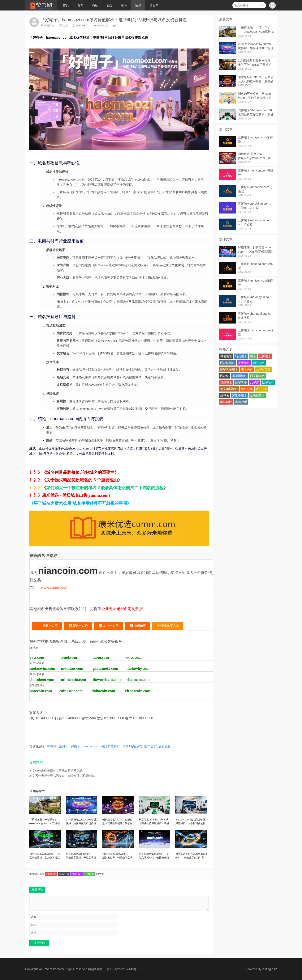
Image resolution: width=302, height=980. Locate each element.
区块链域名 (228, 363)
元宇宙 (254, 382)
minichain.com (73, 680)
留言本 (154, 5)
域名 (253, 356)
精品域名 (51, 874)
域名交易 (247, 389)
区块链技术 (257, 395)
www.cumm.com (55, 587)
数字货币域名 (229, 369)
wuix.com (133, 657)
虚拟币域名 (240, 376)
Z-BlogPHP (269, 969)
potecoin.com (41, 691)
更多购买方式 (168, 626)
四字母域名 (257, 376)
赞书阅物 (48, 26)
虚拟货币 (241, 402)
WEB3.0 (261, 389)
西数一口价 (47, 626)
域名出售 (64, 874)
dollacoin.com (103, 691)
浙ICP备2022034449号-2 (123, 969)
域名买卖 (247, 369)
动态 (109, 5)
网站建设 (226, 402)
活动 (124, 5)
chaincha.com (138, 680)
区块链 (225, 376)
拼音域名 (77, 874)
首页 (66, 5)
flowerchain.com (107, 680)
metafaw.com (72, 669)
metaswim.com (42, 669)
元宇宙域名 (263, 369)
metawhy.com (138, 669)
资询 (80, 5)
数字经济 (268, 382)
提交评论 (39, 943)
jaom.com (101, 657)
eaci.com (37, 657)
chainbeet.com (42, 680)
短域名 (225, 395)
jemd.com (69, 657)
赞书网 (51, 746)
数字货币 (241, 382)
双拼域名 (226, 382)
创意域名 (259, 363)
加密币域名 (240, 395)
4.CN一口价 (108, 626)
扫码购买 (137, 626)
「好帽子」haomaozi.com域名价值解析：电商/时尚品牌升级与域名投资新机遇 (114, 20)
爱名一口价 (78, 626)
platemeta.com (106, 669)
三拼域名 (89, 874)
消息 (95, 5)
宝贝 (138, 5)
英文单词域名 (229, 389)
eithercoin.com (138, 691)
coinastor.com (71, 691)
